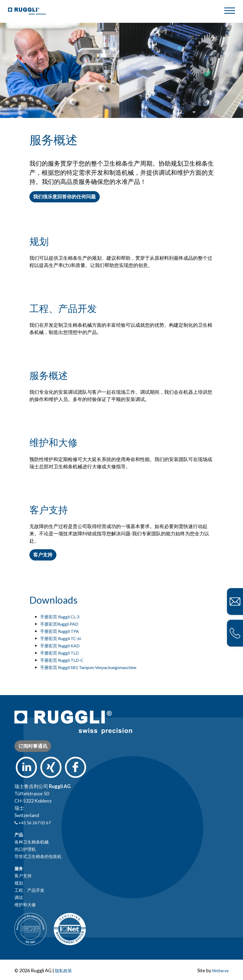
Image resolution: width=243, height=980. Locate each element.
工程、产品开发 (31, 890)
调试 (19, 897)
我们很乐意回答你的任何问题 (64, 196)
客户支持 (45, 555)
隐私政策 (64, 970)
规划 (19, 883)
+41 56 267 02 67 (34, 822)
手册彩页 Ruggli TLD (60, 653)
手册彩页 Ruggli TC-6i (61, 638)
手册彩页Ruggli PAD (59, 624)
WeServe (219, 970)
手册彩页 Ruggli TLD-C (62, 660)
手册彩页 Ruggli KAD (60, 645)
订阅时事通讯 (33, 746)
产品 (19, 834)
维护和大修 (26, 904)
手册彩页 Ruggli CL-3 (60, 617)
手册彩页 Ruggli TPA (60, 631)
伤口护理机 (26, 849)
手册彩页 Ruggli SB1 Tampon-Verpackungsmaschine (92, 667)
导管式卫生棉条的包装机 (41, 856)
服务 (19, 868)
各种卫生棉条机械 (34, 842)
